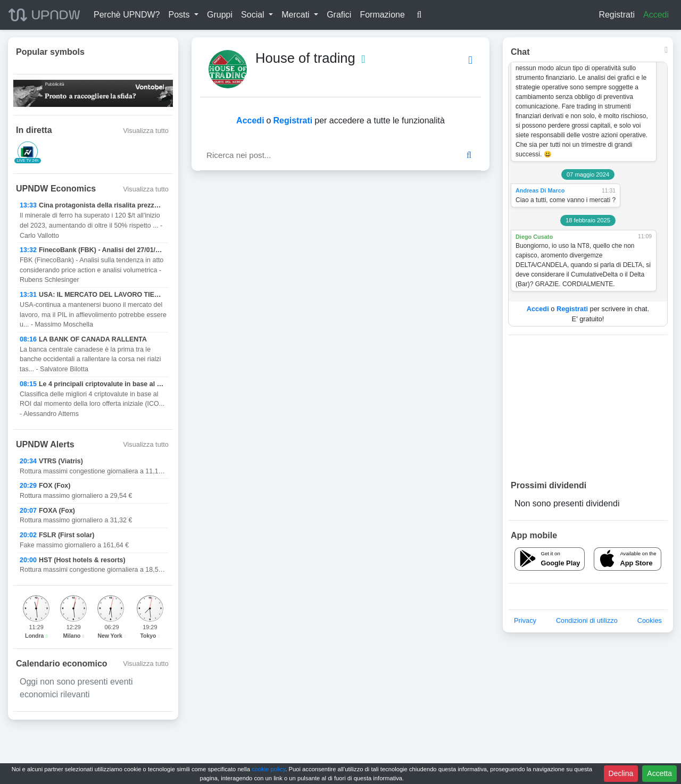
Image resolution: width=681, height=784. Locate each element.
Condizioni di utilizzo (587, 620)
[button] (183, 15)
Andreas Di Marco (540, 190)
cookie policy (268, 769)
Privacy (525, 620)
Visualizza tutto (146, 131)
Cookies (650, 620)
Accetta (659, 773)
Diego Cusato (534, 237)
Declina (621, 773)
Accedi (656, 15)
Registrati (617, 15)
